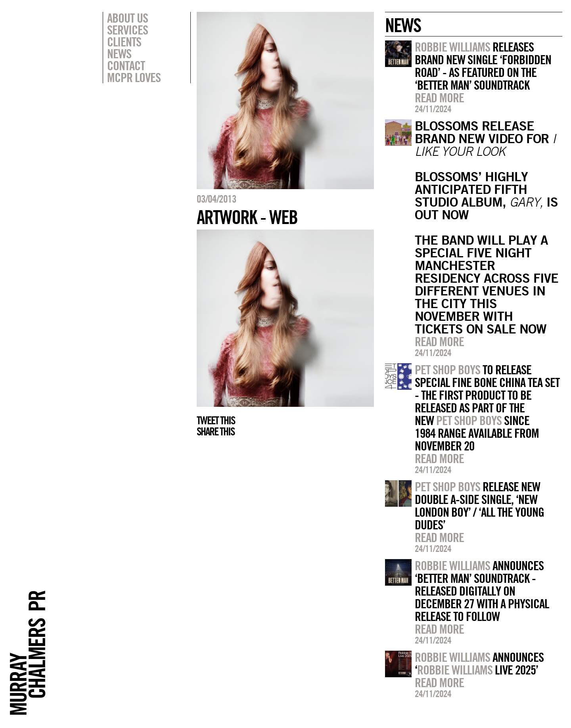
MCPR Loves (134, 77)
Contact (126, 65)
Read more (439, 98)
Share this (216, 431)
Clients (124, 42)
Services (127, 30)
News (119, 54)
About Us (127, 18)
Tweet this (216, 420)
